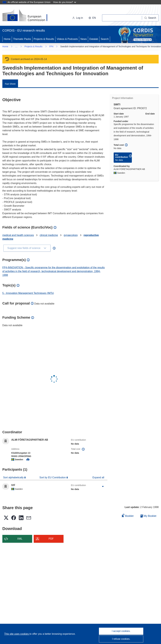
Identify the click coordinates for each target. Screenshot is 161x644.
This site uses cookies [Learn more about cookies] (17, 634)
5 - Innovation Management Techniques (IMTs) (28, 293)
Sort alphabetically (14, 477)
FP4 (51, 46)
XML (20, 539)
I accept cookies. (121, 631)
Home (7, 39)
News (84, 39)
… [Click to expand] (16, 46)
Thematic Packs (22, 39)
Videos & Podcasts (67, 39)
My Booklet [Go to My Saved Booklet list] (148, 516)
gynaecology (71, 235)
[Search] (150, 18)
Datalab (94, 39)
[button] (92, 18)
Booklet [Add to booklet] (128, 515)
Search (105, 39)
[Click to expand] (103, 486)
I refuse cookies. (121, 639)
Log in (78, 18)
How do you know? (65, 2)
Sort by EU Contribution (53, 477)
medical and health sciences (18, 235)
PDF (51, 539)
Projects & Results (44, 39)
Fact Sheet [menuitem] (10, 84)
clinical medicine (49, 235)
